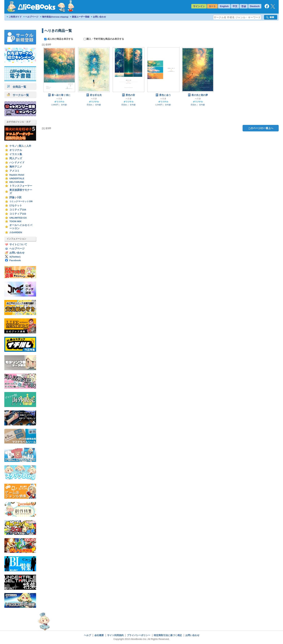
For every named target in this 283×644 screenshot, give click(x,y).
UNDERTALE (17, 178)
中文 (235, 6)
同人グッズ (16, 158)
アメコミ (14, 171)
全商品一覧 (17, 87)
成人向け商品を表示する (59, 39)
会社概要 (99, 635)
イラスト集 (16, 154)
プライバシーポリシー (139, 635)
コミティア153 (18, 214)
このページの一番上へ (261, 128)
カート (212, 6)
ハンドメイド (17, 163)
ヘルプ (87, 635)
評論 (12, 197)
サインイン (199, 6)
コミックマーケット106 (21, 201)
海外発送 (55, 17)
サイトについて (18, 244)
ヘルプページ (32, 17)
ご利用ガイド (15, 17)
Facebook (15, 260)
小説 (19, 197)
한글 (244, 6)
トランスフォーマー (21, 186)
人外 (29, 146)
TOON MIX (15, 221)
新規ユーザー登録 (81, 17)
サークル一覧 (18, 95)
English (224, 6)
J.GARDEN (16, 232)
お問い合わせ (99, 17)
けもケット (16, 205)
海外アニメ (16, 167)
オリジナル (16, 150)
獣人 (21, 146)
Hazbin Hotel (17, 175)
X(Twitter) (15, 257)
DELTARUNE (17, 182)
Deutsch (255, 6)
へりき (59, 99)
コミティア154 (18, 210)
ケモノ (13, 146)
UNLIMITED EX (18, 218)
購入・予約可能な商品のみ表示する (104, 39)
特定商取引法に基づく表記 (168, 635)
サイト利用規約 (115, 635)
